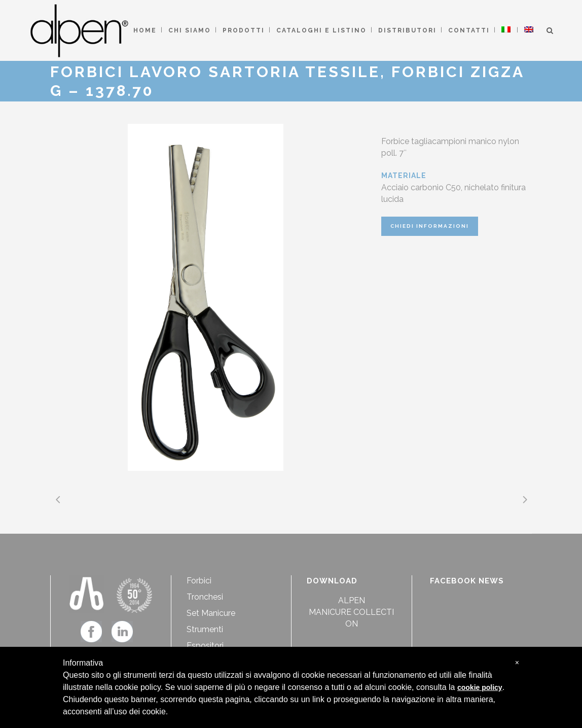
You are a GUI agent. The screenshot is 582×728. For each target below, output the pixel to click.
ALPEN (352, 600)
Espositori (205, 646)
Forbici (199, 581)
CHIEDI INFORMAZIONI (430, 226)
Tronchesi (205, 597)
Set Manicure (211, 613)
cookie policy (480, 687)
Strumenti (205, 629)
